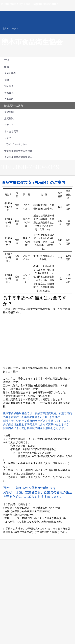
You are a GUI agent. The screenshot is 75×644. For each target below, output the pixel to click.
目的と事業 (10, 73)
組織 (7, 67)
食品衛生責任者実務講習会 (18, 157)
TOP (7, 60)
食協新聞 (9, 112)
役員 (7, 80)
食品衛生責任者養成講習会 (18, 151)
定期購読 (9, 118)
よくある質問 (11, 131)
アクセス (9, 125)
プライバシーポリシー (16, 144)
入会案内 (9, 99)
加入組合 (9, 86)
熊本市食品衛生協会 (37, 22)
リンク (8, 138)
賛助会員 (9, 93)
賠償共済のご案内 (14, 106)
